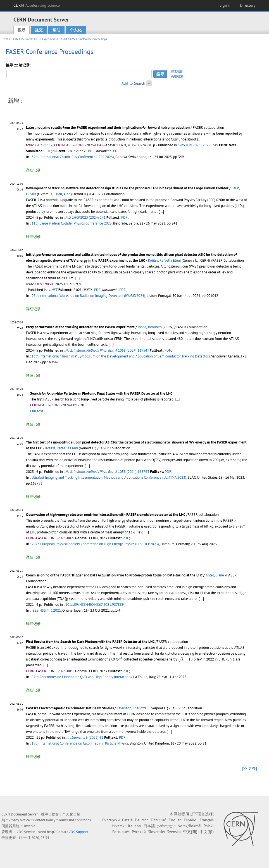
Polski (209, 826)
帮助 (56, 30)
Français (207, 820)
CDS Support (78, 832)
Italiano (134, 826)
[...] (200, 139)
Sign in (226, 5)
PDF (48, 151)
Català (127, 820)
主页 (6, 39)
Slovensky (156, 832)
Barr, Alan (63, 194)
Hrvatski (119, 826)
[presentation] (235, 521)
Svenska (174, 832)
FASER (63, 39)
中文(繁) (207, 832)
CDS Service (26, 832)
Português (121, 832)
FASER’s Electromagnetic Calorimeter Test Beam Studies (70, 708)
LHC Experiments (46, 39)
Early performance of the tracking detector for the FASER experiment (80, 327)
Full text (37, 411)
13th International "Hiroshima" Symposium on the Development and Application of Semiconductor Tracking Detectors (121, 356)
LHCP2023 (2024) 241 (85, 217)
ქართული (166, 826)
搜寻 (22, 30)
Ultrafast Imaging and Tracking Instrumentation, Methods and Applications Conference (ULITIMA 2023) (109, 477)
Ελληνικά (159, 820)
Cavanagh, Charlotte (132, 708)
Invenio (30, 826)
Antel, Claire (215, 575)
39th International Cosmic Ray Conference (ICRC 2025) (73, 157)
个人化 (76, 30)
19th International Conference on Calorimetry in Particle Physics (80, 743)
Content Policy (44, 820)
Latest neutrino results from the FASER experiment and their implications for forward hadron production (108, 127)
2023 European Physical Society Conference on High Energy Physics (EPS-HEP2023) (95, 544)
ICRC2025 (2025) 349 (199, 145)
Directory (248, 5)
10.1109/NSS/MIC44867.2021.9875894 (96, 604)
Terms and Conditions (75, 820)
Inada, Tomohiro (150, 327)
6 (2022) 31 (85, 737)
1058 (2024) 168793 (107, 472)
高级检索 (177, 76)
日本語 (149, 826)
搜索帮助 (177, 71)
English (175, 820)
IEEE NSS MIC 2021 (46, 610)
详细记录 (33, 170)
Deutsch (142, 820)
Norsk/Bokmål (190, 826)
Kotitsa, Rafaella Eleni (164, 260)
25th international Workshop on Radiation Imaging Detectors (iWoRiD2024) (88, 296)
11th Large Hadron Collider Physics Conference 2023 (72, 223)
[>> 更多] (249, 768)
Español (191, 820)
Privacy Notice (19, 820)
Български (111, 820)
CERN (37, 5)
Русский (139, 832)
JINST (53, 290)
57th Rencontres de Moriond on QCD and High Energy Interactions (82, 677)
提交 (39, 30)
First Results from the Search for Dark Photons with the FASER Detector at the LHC (90, 642)
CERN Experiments (22, 39)
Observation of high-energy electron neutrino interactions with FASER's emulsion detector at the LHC (106, 515)
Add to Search (133, 83)
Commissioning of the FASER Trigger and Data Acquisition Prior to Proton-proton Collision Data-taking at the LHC (114, 575)
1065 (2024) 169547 (107, 350)
